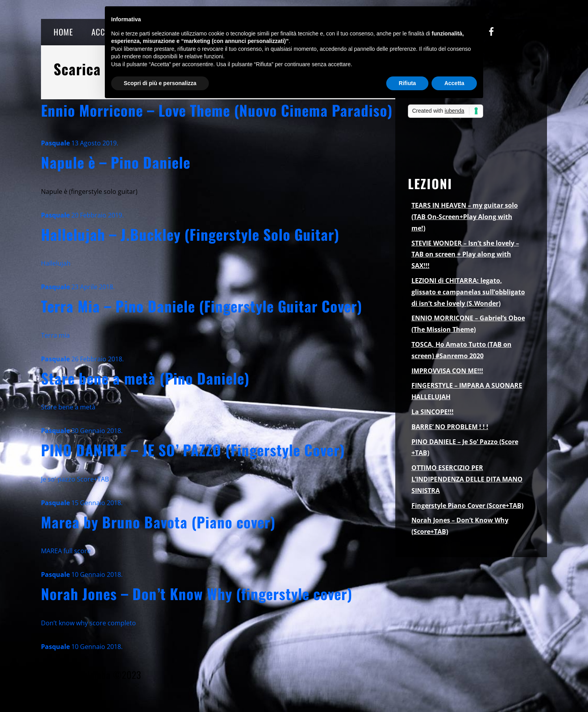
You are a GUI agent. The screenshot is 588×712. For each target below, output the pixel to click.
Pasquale (55, 143)
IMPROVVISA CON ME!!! (447, 371)
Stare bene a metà (68, 407)
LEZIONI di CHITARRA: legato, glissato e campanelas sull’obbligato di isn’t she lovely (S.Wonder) (468, 292)
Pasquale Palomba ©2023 (91, 675)
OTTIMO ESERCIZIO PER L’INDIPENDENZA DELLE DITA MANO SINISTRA (467, 479)
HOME (63, 32)
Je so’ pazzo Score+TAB (75, 479)
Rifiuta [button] (408, 83)
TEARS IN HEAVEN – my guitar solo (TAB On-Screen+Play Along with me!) (465, 217)
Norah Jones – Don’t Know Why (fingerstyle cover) (197, 594)
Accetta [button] (454, 83)
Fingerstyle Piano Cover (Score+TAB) (467, 506)
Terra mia (55, 335)
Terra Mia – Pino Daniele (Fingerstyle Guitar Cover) (202, 306)
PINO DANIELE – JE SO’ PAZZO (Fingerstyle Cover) (193, 450)
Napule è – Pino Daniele (116, 162)
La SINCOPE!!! (433, 412)
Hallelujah (56, 263)
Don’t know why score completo (88, 623)
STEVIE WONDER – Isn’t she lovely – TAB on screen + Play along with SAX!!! (465, 255)
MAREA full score (66, 551)
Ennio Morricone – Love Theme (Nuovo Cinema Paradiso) (217, 110)
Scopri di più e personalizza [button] (160, 83)
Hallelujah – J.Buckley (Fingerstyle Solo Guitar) (190, 234)
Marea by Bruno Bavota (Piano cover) (158, 522)
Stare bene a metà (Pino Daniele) (145, 378)
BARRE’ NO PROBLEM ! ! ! (450, 427)
